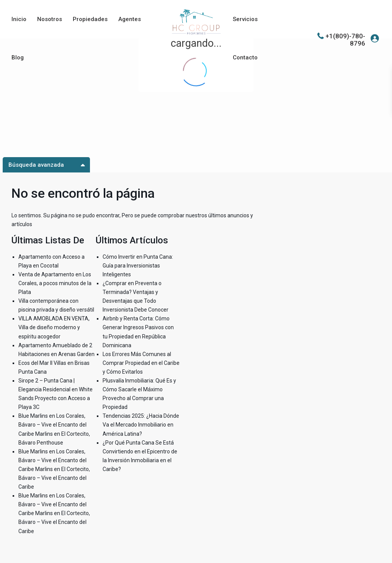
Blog (18, 57)
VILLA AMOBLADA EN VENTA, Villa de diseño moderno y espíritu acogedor (54, 327)
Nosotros (50, 19)
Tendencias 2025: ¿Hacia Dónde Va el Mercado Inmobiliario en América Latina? (141, 425)
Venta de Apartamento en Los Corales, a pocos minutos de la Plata (55, 283)
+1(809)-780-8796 (345, 39)
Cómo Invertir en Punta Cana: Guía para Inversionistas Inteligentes (138, 266)
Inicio (19, 19)
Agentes (130, 19)
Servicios (245, 19)
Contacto (245, 57)
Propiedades (90, 19)
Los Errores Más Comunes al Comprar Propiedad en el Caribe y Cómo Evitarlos (141, 363)
